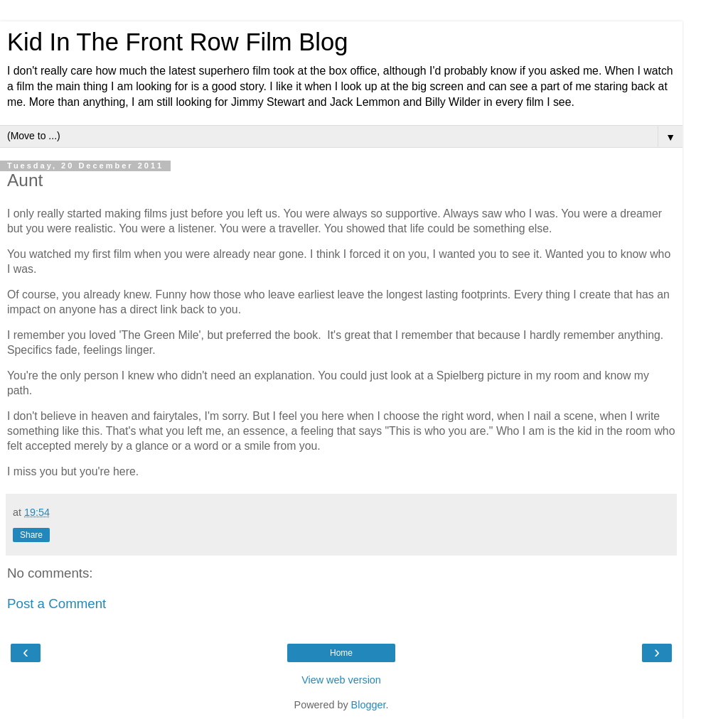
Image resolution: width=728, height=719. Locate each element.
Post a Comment (57, 604)
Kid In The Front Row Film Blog (177, 42)
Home (341, 653)
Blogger (369, 705)
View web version (341, 680)
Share (31, 535)
